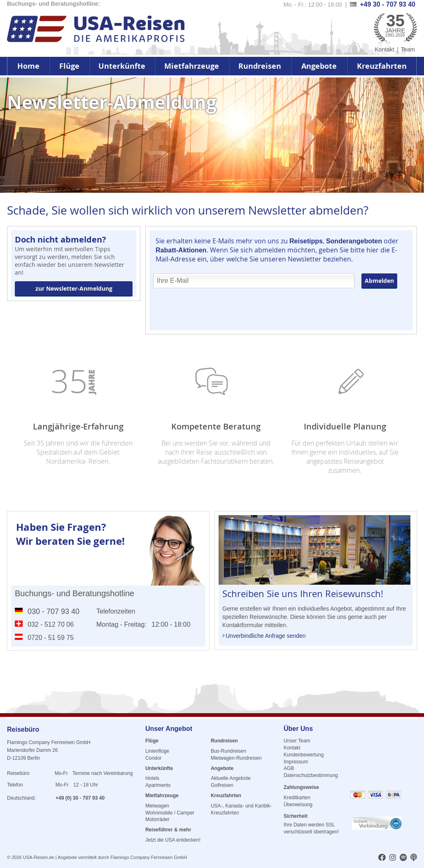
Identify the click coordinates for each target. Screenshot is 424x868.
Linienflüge (157, 751)
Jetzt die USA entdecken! (173, 840)
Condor (153, 758)
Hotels (152, 778)
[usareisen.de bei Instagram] (393, 858)
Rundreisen (260, 66)
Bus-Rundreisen (228, 751)
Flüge (69, 66)
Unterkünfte (122, 66)
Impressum (296, 762)
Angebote (319, 66)
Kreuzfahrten (382, 66)
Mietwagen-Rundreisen (236, 758)
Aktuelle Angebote (231, 778)
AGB (289, 768)
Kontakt (384, 49)
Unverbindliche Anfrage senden (266, 636)
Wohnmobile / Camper (170, 813)
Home (28, 66)
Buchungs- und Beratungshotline (75, 593)
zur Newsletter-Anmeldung (74, 288)
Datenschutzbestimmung (311, 775)
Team (408, 49)
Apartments (158, 785)
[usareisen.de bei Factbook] (382, 858)
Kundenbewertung (304, 755)
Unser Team (297, 741)
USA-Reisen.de (39, 857)
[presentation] (216, 310)
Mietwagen (157, 806)
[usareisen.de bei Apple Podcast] (414, 858)
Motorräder (157, 819)
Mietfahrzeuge (192, 66)
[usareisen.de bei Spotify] (403, 858)
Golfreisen (222, 785)
